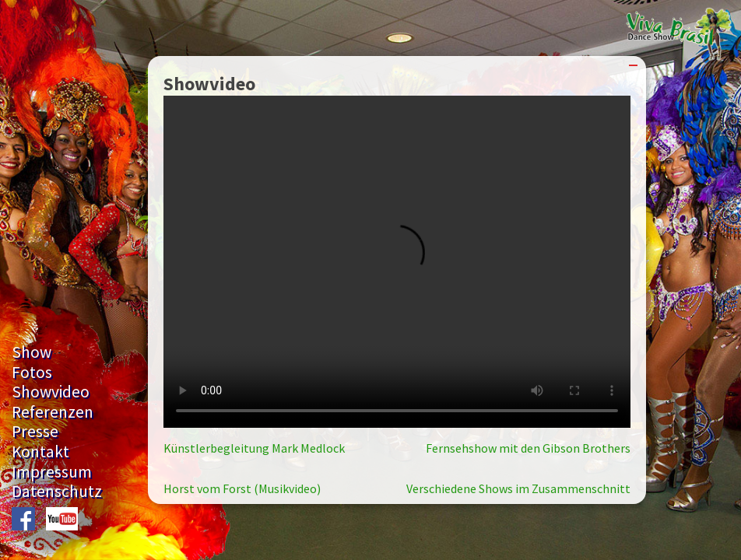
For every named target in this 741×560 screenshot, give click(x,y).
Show (32, 352)
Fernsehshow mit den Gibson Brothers (528, 448)
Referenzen (53, 412)
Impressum (52, 472)
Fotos (32, 372)
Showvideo (51, 392)
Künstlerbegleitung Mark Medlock (254, 448)
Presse (35, 431)
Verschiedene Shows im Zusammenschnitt (518, 488)
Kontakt (40, 451)
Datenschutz (57, 491)
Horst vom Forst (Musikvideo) (242, 488)
